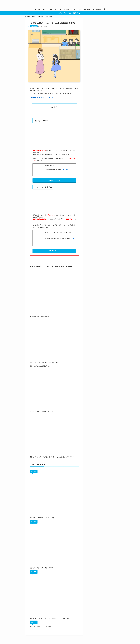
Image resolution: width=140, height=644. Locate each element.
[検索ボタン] (104, 9)
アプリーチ (66, 169)
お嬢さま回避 (34, 26)
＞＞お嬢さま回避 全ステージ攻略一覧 (41, 97)
